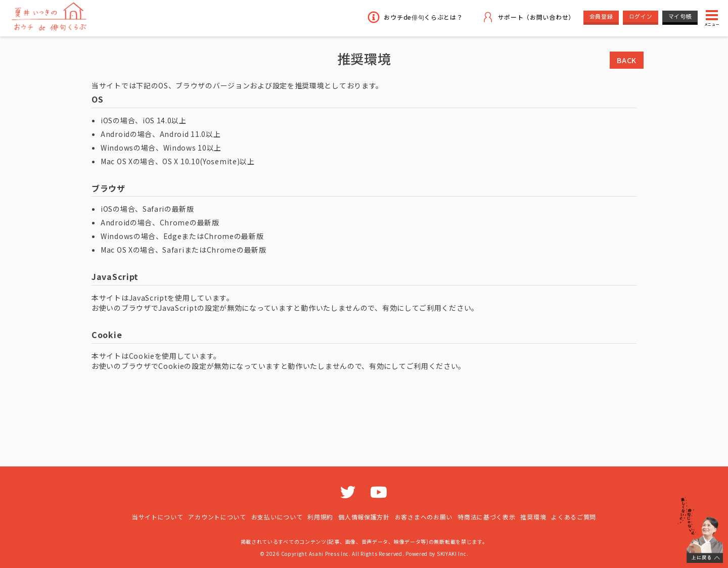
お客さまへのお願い (424, 517)
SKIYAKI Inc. (452, 554)
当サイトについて (158, 517)
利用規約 (320, 517)
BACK (627, 60)
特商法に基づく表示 (486, 517)
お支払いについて (277, 517)
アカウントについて (217, 517)
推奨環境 (533, 517)
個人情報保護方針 (364, 517)
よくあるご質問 (574, 517)
